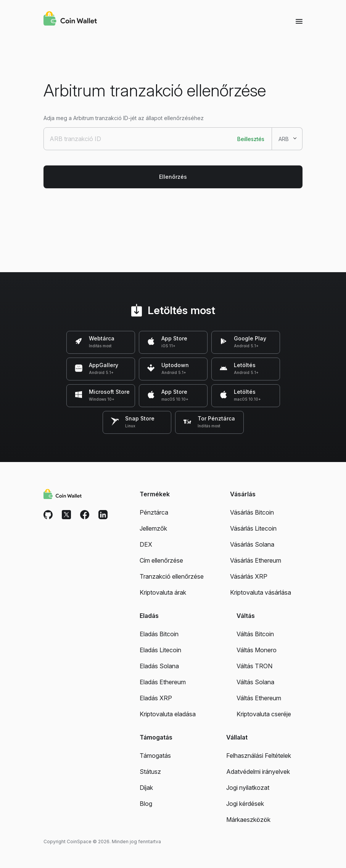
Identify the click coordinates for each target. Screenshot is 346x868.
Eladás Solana (159, 666)
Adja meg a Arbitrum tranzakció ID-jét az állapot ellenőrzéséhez (124, 118)
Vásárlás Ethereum (256, 560)
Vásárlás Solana (252, 544)
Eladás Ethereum (163, 682)
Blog (146, 804)
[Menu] (299, 21)
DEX (146, 544)
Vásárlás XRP (249, 576)
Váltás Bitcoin (255, 634)
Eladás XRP (156, 698)
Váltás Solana (255, 682)
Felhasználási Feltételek (259, 756)
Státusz (150, 772)
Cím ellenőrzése (161, 560)
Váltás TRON (254, 666)
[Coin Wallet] (70, 19)
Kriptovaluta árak (163, 592)
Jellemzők (153, 528)
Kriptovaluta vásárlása (261, 592)
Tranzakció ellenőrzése (172, 576)
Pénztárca (154, 512)
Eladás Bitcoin (159, 634)
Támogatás (155, 756)
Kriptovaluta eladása (168, 714)
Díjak (146, 788)
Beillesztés (251, 139)
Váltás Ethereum (259, 698)
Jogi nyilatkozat (248, 788)
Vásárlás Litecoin (253, 528)
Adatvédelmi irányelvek (258, 772)
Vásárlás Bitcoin (252, 512)
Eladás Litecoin (160, 650)
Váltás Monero (257, 650)
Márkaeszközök (248, 820)
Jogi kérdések (245, 804)
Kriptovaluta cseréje (264, 714)
